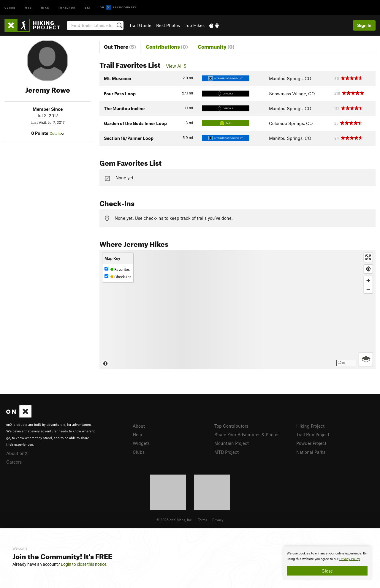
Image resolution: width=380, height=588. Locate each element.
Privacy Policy (350, 559)
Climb (10, 7)
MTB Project (227, 452)
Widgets (141, 443)
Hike (45, 7)
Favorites (117, 269)
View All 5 (176, 66)
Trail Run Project (313, 434)
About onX (17, 453)
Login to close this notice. (84, 564)
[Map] (237, 309)
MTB (28, 7)
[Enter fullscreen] (368, 257)
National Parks (311, 452)
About (139, 426)
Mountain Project (232, 443)
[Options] (366, 359)
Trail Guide (140, 25)
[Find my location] (368, 269)
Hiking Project (310, 426)
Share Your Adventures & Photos (247, 434)
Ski (88, 7)
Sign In (364, 25)
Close (327, 571)
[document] (327, 563)
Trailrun (67, 7)
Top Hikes (195, 25)
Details (57, 133)
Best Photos (168, 25)
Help (137, 434)
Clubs (139, 452)
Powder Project (311, 443)
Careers (14, 462)
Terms (202, 520)
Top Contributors (231, 426)
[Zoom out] (368, 289)
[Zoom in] (368, 280)
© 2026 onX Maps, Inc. (175, 520)
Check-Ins (118, 277)
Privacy (218, 520)
